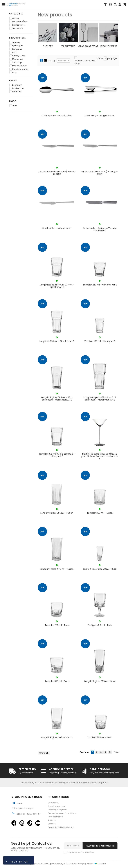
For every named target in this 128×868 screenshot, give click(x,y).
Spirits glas (18, 46)
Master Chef (19, 88)
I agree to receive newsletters (81, 852)
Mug (15, 72)
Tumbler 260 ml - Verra (100, 738)
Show (100, 58)
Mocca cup (18, 59)
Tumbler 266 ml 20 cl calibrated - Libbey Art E (57, 455)
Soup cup (17, 62)
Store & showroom (57, 806)
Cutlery (16, 18)
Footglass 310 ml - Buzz (100, 625)
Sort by (52, 60)
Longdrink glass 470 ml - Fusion (57, 569)
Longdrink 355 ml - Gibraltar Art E (57, 341)
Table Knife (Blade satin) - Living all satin (100, 173)
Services (52, 824)
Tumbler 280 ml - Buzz (57, 625)
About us (52, 820)
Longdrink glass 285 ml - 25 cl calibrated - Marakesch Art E (57, 399)
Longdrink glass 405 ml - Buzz (57, 738)
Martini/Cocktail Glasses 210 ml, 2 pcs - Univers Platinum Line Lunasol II (100, 456)
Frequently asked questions (61, 827)
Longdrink (17, 49)
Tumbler (17, 42)
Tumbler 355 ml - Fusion (100, 513)
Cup (15, 52)
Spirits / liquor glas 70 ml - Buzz (100, 569)
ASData (100, 864)
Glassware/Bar (20, 22)
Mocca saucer (20, 66)
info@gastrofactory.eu (23, 808)
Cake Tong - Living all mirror (100, 116)
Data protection (55, 817)
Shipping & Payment (57, 810)
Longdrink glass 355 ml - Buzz (100, 681)
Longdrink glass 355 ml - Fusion (57, 513)
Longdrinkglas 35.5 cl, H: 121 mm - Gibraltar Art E (57, 286)
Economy (17, 85)
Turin (15, 106)
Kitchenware (19, 25)
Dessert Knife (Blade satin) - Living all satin (57, 173)
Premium (17, 92)
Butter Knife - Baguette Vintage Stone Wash (100, 229)
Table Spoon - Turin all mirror (57, 116)
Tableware (18, 28)
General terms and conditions (62, 813)
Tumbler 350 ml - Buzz (57, 681)
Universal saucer (21, 69)
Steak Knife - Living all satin (57, 228)
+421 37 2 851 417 (33, 814)
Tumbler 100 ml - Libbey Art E (100, 341)
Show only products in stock (85, 62)
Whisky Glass (19, 56)
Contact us (53, 803)
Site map (72, 864)
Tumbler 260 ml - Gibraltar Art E (100, 285)
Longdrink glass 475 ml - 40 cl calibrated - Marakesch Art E (100, 399)
